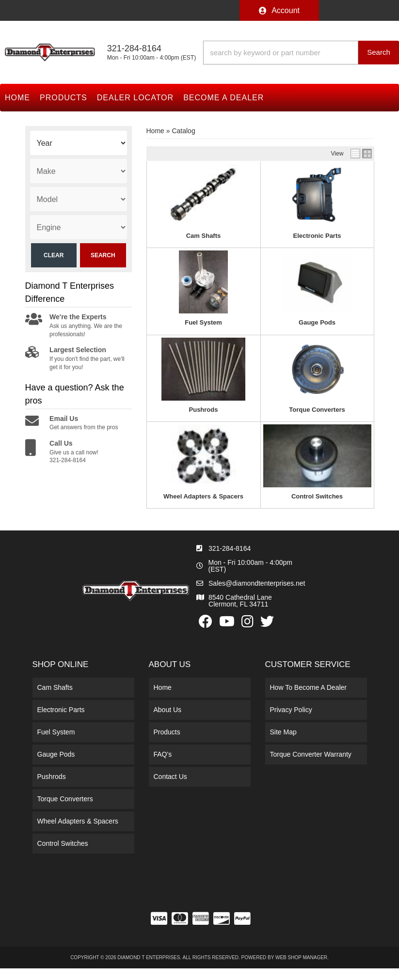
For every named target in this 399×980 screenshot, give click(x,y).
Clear (54, 255)
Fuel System (203, 322)
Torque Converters (317, 410)
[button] (301, 53)
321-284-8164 (230, 548)
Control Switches (317, 496)
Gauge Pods (317, 322)
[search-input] (281, 53)
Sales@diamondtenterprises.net (257, 583)
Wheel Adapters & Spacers (203, 496)
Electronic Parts (317, 236)
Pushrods (204, 410)
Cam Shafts (204, 236)
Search (103, 255)
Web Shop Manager (301, 957)
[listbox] (79, 143)
